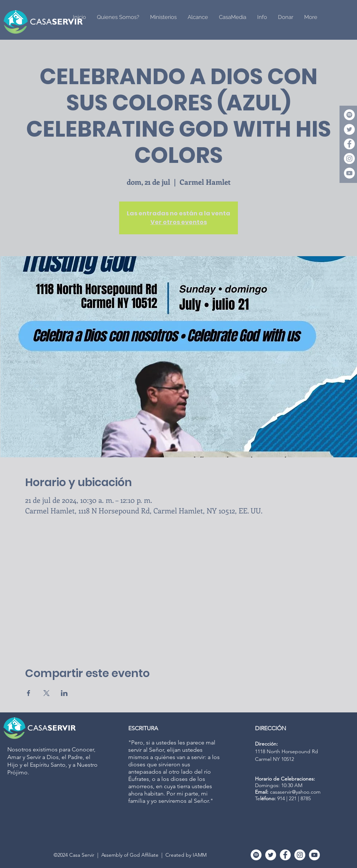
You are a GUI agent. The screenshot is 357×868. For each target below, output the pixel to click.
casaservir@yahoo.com (295, 792)
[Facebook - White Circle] (349, 144)
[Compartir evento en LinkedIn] (64, 693)
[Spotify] (349, 115)
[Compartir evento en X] (46, 693)
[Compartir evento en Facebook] (29, 693)
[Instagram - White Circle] (349, 159)
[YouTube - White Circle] (349, 173)
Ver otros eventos (179, 222)
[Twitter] (349, 129)
